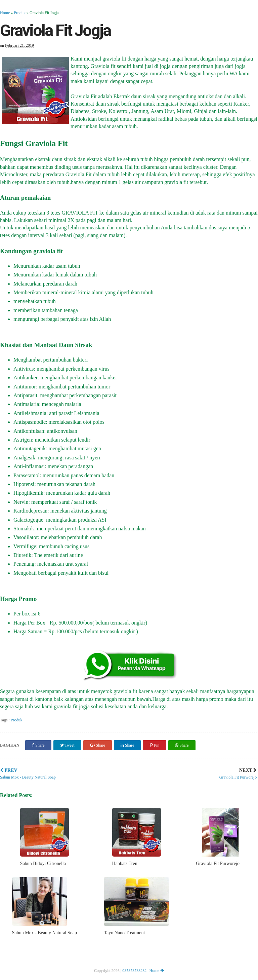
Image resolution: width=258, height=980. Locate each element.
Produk (20, 13)
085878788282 (134, 971)
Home (5, 13)
